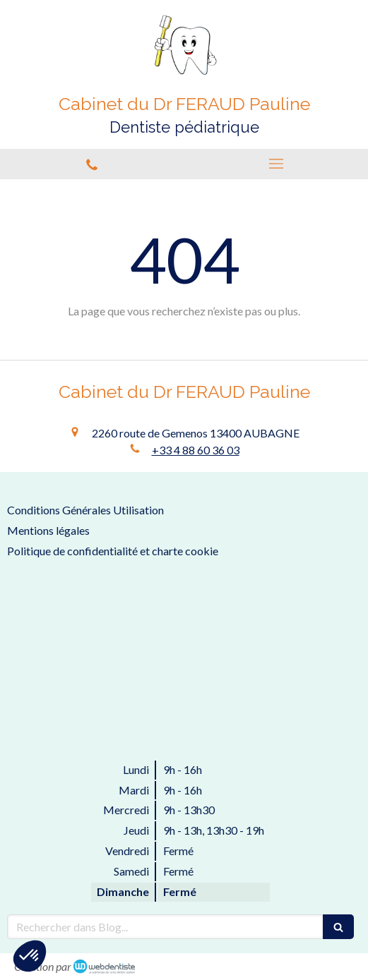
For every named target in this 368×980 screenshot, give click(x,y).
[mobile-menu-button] (277, 164)
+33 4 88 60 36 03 (196, 450)
